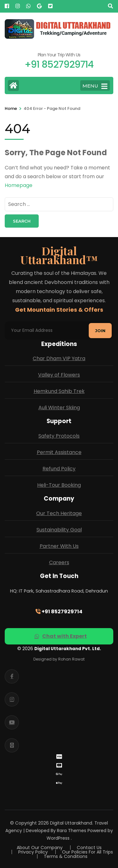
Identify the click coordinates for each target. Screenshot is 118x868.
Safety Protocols (59, 436)
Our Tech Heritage (59, 513)
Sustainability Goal (59, 530)
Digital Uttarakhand (71, 823)
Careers (59, 562)
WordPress (58, 838)
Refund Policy (59, 469)
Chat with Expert (61, 636)
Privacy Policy (33, 852)
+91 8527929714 (59, 612)
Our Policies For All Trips (87, 852)
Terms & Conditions (66, 856)
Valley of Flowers (59, 375)
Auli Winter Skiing (59, 408)
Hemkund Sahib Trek (59, 391)
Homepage (19, 185)
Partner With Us (59, 546)
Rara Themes (72, 831)
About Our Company (40, 848)
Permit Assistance (59, 452)
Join (100, 331)
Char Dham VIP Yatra (59, 358)
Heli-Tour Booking (59, 485)
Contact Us (89, 848)
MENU (95, 86)
